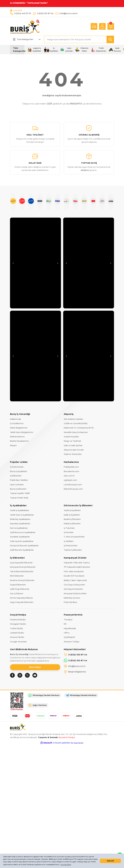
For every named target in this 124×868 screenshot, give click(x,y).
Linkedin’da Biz (17, 633)
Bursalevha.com (71, 471)
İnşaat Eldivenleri (18, 585)
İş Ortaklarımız (17, 423)
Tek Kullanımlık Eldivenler (22, 571)
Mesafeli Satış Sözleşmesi (76, 432)
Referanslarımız (17, 437)
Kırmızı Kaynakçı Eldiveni (21, 598)
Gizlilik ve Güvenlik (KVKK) (76, 423)
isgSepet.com (70, 480)
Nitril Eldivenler (17, 576)
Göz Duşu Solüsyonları (74, 585)
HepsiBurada (70, 628)
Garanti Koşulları (71, 437)
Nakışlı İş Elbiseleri (72, 524)
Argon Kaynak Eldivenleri (22, 602)
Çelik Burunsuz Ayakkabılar (23, 532)
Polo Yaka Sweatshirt (74, 571)
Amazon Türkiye (72, 642)
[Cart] (111, 26)
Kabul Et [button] (110, 861)
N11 (65, 624)
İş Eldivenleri (16, 476)
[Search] (79, 39)
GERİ (50, 104)
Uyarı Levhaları (17, 485)
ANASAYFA (76, 104)
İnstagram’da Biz (18, 624)
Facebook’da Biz (18, 620)
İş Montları (69, 532)
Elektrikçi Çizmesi (72, 598)
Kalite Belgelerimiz (19, 428)
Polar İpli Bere (70, 602)
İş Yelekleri (69, 541)
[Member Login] (102, 26)
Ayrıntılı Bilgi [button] (66, 865)
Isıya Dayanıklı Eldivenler (21, 563)
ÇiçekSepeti (69, 637)
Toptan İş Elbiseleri (73, 550)
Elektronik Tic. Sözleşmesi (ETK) (79, 428)
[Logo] (25, 26)
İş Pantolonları (17, 467)
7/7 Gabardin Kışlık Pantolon (77, 567)
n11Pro (67, 633)
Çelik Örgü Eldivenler (20, 589)
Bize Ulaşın (35, 667)
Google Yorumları (18, 642)
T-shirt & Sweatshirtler (74, 537)
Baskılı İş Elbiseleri (72, 519)
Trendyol (68, 620)
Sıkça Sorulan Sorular (74, 450)
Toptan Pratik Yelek (19, 498)
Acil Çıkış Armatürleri (73, 589)
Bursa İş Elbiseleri (18, 489)
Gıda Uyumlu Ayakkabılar (22, 541)
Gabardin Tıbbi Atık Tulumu (77, 563)
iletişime (85, 170)
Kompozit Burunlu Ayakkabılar (24, 546)
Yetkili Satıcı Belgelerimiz (22, 432)
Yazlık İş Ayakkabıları (20, 510)
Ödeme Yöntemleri (73, 454)
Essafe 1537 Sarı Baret (74, 576)
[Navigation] (17, 50)
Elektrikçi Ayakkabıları (20, 519)
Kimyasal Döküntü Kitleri (75, 594)
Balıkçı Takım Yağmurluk (75, 580)
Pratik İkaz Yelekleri (19, 480)
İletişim (13, 445)
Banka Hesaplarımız (19, 441)
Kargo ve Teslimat (72, 441)
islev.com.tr (69, 476)
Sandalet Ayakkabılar (20, 537)
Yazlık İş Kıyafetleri (72, 510)
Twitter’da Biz (17, 628)
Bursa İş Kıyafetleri (19, 471)
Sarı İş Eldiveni (17, 594)
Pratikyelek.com (71, 467)
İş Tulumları (69, 528)
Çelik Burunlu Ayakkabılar (22, 550)
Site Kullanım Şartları (73, 419)
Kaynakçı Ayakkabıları (20, 524)
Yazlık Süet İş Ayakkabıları (22, 515)
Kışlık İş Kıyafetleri (72, 515)
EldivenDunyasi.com (73, 489)
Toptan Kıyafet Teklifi (20, 493)
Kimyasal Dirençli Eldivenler (23, 567)
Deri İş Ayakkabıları (19, 528)
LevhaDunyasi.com (73, 485)
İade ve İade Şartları (73, 445)
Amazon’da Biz (17, 637)
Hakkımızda (15, 419)
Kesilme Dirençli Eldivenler (22, 580)
